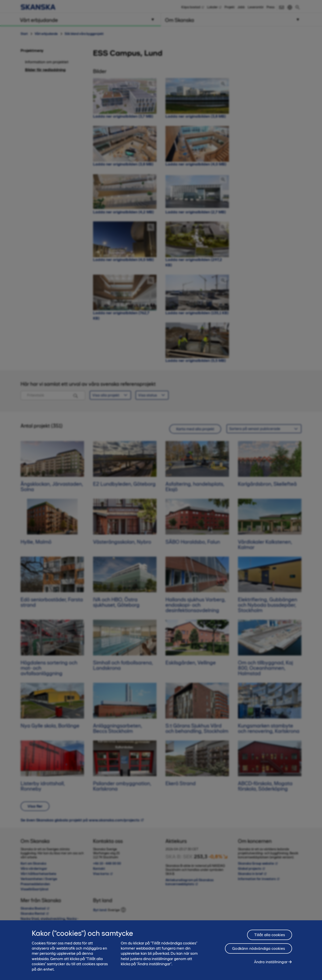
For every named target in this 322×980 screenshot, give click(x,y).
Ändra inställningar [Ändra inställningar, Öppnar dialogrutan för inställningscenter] (271, 962)
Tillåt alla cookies (270, 935)
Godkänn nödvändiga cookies (258, 948)
